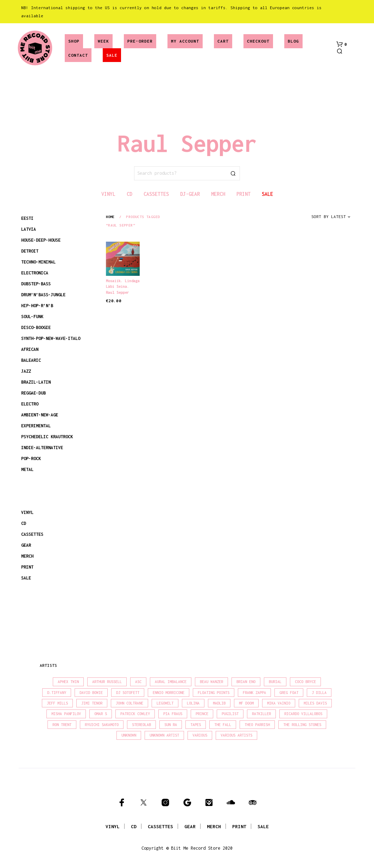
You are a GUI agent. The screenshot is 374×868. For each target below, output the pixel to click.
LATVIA (28, 229)
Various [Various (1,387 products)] (200, 735)
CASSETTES (32, 534)
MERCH (27, 556)
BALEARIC (31, 360)
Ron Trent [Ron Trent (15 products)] (62, 725)
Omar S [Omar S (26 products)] (101, 714)
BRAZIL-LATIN (36, 382)
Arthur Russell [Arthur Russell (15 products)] (107, 682)
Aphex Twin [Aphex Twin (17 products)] (68, 682)
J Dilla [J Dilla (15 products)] (319, 693)
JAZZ (26, 371)
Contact (78, 55)
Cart (223, 41)
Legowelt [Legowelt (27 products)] (165, 703)
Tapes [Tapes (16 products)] (196, 725)
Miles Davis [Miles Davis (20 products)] (315, 703)
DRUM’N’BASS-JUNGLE (43, 295)
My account (185, 41)
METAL (27, 469)
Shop (74, 41)
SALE (112, 55)
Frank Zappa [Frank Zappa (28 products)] (254, 693)
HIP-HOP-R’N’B (37, 306)
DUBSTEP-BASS (36, 284)
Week (103, 41)
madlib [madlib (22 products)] (219, 703)
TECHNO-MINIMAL (38, 262)
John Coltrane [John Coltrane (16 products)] (129, 703)
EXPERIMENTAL (36, 426)
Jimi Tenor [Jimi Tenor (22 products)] (92, 703)
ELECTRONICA (35, 273)
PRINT (27, 567)
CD (24, 523)
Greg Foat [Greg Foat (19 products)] (289, 693)
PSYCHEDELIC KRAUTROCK (47, 437)
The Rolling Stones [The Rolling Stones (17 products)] (302, 725)
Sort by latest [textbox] (329, 216)
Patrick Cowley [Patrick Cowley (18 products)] (135, 714)
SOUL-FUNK (32, 317)
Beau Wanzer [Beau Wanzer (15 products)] (211, 682)
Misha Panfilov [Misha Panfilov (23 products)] (66, 714)
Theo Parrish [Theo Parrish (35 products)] (257, 725)
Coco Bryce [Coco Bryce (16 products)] (305, 682)
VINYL (27, 512)
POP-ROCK (31, 458)
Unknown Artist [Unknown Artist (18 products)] (164, 735)
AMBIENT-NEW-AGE (40, 415)
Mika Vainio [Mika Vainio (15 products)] (279, 703)
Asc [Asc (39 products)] (138, 682)
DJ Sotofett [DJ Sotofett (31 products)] (128, 693)
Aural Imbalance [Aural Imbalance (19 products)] (171, 682)
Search (233, 173)
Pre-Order (140, 41)
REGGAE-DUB (33, 393)
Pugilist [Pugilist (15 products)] (230, 714)
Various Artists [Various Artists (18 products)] (236, 735)
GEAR (26, 545)
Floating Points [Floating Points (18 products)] (214, 693)
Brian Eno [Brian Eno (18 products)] (246, 682)
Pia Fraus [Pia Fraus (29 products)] (173, 714)
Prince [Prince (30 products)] (202, 714)
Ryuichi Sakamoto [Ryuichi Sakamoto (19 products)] (102, 725)
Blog (293, 41)
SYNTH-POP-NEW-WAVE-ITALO (51, 338)
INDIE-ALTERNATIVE (42, 448)
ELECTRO (30, 404)
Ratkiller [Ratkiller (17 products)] (261, 714)
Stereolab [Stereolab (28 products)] (141, 725)
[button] (342, 44)
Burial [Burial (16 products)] (275, 682)
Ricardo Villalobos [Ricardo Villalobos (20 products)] (303, 714)
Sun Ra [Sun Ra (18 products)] (171, 725)
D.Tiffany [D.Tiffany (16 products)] (57, 693)
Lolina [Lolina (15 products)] (193, 703)
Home (110, 217)
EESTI (27, 218)
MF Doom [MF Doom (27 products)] (246, 703)
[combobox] (332, 219)
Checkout (258, 41)
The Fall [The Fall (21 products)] (223, 725)
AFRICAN (30, 349)
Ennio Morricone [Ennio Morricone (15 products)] (169, 693)
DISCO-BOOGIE (36, 327)
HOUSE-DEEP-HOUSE (41, 240)
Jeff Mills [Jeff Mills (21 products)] (57, 703)
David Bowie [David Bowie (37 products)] (91, 693)
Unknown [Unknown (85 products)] (129, 735)
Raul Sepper (118, 292)
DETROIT (30, 251)
